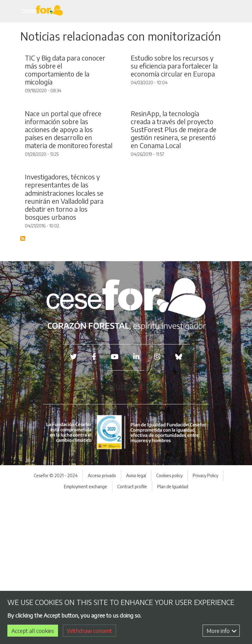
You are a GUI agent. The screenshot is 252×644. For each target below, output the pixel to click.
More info (222, 631)
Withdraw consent (89, 631)
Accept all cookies (33, 631)
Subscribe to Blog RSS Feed (23, 386)
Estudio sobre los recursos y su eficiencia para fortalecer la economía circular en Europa (174, 115)
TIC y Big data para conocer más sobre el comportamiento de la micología (65, 119)
